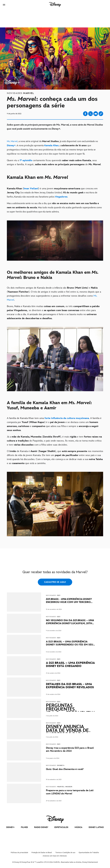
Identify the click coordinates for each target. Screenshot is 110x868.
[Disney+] (11, 146)
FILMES (24, 827)
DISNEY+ (10, 827)
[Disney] (55, 5)
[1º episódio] (26, 160)
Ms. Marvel (12, 141)
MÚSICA (78, 827)
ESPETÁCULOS (61, 827)
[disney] (55, 819)
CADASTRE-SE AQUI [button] (55, 582)
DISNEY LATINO (96, 827)
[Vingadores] (61, 197)
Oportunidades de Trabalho (89, 853)
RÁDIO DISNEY (41, 827)
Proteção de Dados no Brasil (42, 853)
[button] (4, 5)
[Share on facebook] (85, 114)
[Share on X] (91, 114)
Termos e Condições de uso (65, 853)
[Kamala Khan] (51, 146)
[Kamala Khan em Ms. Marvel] (55, 180)
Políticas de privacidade (19, 853)
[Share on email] (96, 114)
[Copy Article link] (101, 114)
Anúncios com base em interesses (55, 856)
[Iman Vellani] (31, 189)
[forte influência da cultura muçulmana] (66, 418)
